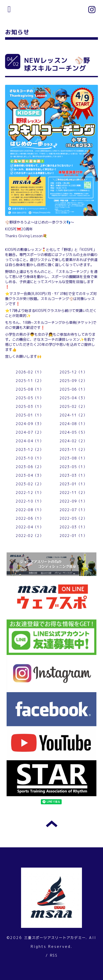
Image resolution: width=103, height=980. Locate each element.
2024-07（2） (30, 432)
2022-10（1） (30, 501)
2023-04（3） (30, 475)
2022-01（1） (73, 536)
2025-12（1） (73, 372)
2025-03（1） (30, 406)
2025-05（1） (30, 398)
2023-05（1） (73, 467)
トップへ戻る (52, 824)
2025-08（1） (30, 389)
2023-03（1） (73, 475)
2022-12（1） (30, 493)
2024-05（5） (73, 432)
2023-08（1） (73, 458)
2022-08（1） (30, 510)
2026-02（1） (30, 372)
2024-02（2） (73, 441)
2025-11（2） (30, 381)
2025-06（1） (73, 389)
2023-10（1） (30, 458)
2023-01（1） (73, 484)
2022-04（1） (30, 527)
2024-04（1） (30, 441)
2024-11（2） (73, 415)
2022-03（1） (73, 527)
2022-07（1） (73, 510)
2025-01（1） (30, 415)
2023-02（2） (30, 484)
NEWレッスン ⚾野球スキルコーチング (57, 64)
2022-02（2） (30, 536)
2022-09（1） (73, 501)
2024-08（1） (73, 424)
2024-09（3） (30, 424)
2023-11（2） (73, 449)
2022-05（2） (73, 518)
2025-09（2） (73, 381)
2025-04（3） (73, 398)
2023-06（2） (30, 467)
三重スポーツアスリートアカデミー (55, 938)
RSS (54, 955)
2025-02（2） (73, 406)
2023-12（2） (30, 449)
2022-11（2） (73, 493)
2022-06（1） (30, 518)
